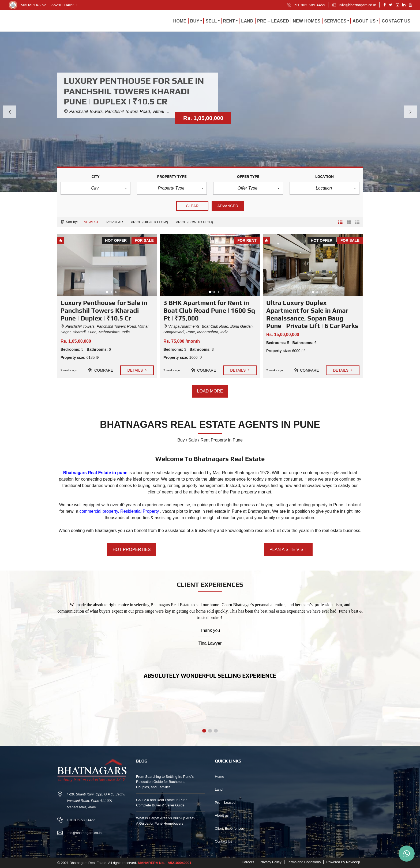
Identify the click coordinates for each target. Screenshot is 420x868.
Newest (91, 222)
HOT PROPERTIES (132, 550)
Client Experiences (229, 829)
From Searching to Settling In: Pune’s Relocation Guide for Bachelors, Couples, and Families (165, 782)
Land (219, 789)
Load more (210, 391)
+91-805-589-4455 (306, 5)
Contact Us (223, 841)
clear (192, 206)
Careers (248, 862)
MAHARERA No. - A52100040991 (165, 863)
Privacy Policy (271, 862)
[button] (95, 188)
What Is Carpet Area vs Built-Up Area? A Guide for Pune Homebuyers (166, 821)
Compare (101, 370)
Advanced (228, 206)
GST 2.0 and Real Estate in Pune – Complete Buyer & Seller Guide (163, 803)
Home (220, 777)
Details (137, 370)
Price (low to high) (194, 222)
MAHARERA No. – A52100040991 (49, 5)
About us (222, 815)
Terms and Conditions (304, 862)
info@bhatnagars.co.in (354, 5)
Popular (115, 222)
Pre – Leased (225, 803)
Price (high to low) (149, 222)
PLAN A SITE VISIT (288, 550)
